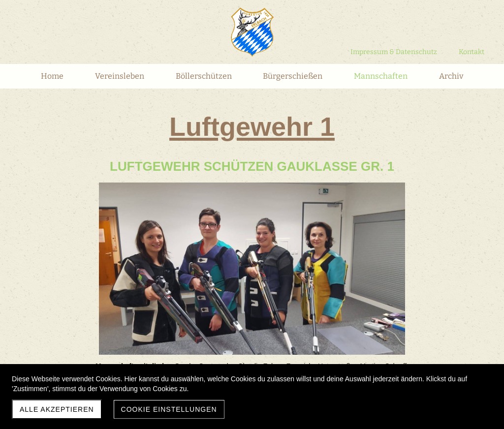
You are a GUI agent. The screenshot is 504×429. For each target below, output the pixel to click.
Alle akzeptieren (57, 409)
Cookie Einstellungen (169, 409)
